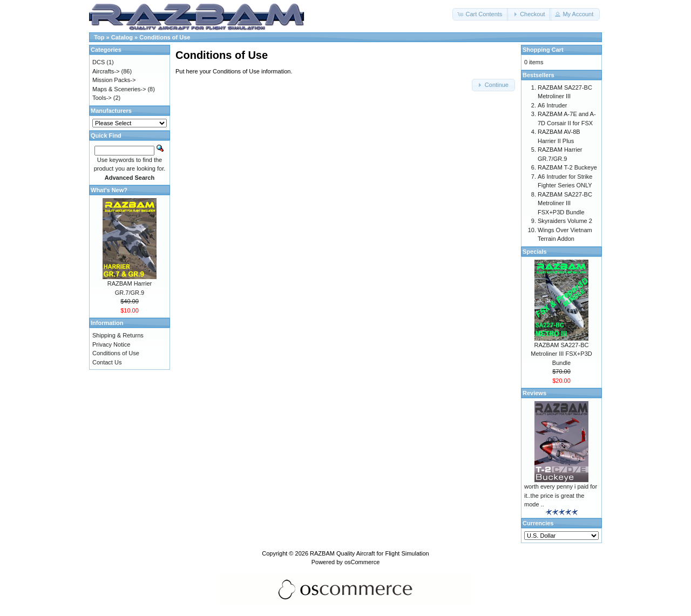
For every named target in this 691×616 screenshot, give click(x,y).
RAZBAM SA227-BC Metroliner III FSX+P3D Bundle (565, 203)
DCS (99, 62)
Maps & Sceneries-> (119, 89)
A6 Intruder (552, 105)
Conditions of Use (165, 37)
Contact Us (107, 362)
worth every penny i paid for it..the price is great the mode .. (561, 495)
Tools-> (102, 98)
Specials (535, 252)
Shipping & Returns (118, 335)
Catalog (122, 37)
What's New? (109, 190)
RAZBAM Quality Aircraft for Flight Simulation (370, 553)
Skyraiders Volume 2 (565, 221)
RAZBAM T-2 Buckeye (567, 167)
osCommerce (362, 562)
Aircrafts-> (106, 71)
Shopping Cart (543, 50)
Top (99, 37)
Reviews (534, 393)
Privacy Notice (111, 344)
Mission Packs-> (114, 80)
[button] (480, 14)
